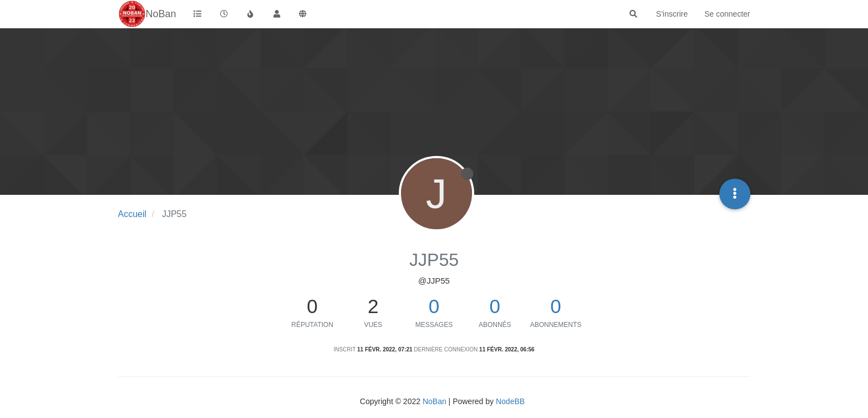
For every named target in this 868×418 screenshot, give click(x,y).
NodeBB (510, 401)
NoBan (435, 401)
